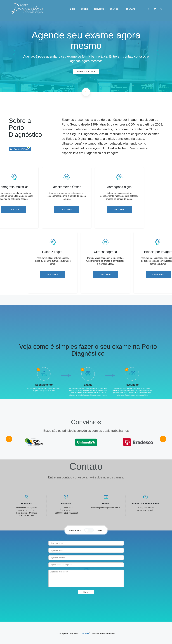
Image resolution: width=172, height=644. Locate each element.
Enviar (86, 592)
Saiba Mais (33, 210)
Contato (131, 9)
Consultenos (20, 149)
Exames (115, 9)
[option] (86, 52)
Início (72, 9)
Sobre (85, 9)
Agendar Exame (86, 72)
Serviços (99, 9)
